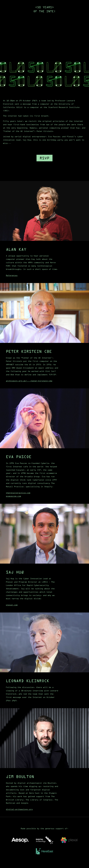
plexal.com (12, 605)
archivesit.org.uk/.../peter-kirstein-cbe (29, 381)
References (12, 275)
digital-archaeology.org (19, 809)
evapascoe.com (13, 496)
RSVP (44, 158)
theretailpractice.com (18, 493)
